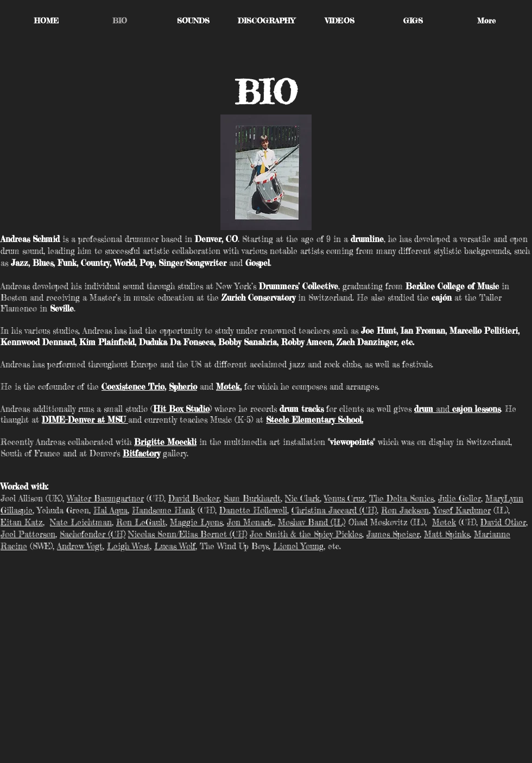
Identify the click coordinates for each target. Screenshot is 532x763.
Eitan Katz (22, 522)
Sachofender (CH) (93, 534)
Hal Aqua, (111, 510)
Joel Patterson (28, 534)
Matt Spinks (447, 534)
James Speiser (393, 534)
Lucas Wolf (175, 546)
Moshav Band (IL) (312, 522)
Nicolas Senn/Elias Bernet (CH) (188, 534)
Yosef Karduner (462, 510)
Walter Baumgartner (105, 498)
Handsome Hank (163, 510)
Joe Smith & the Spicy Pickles (306, 534)
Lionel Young (298, 546)
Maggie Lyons (196, 522)
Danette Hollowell (253, 510)
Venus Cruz (344, 498)
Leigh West (128, 546)
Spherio (183, 387)
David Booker (194, 498)
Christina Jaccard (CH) (334, 510)
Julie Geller (460, 498)
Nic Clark (302, 498)
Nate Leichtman (81, 522)
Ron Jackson (405, 510)
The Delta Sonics (401, 498)
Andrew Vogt (80, 546)
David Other (503, 522)
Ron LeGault (141, 522)
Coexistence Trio (133, 387)
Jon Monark (249, 522)
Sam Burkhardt (252, 498)
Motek (228, 387)
